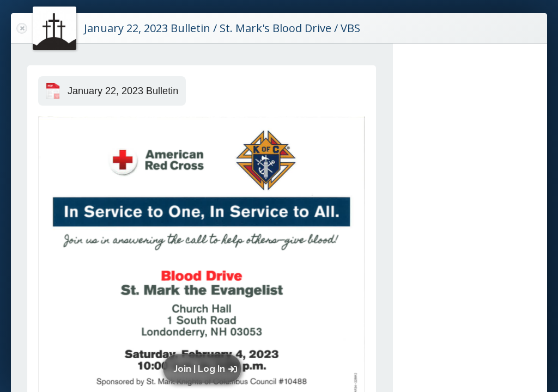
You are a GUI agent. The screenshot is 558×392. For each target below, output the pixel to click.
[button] (205, 369)
